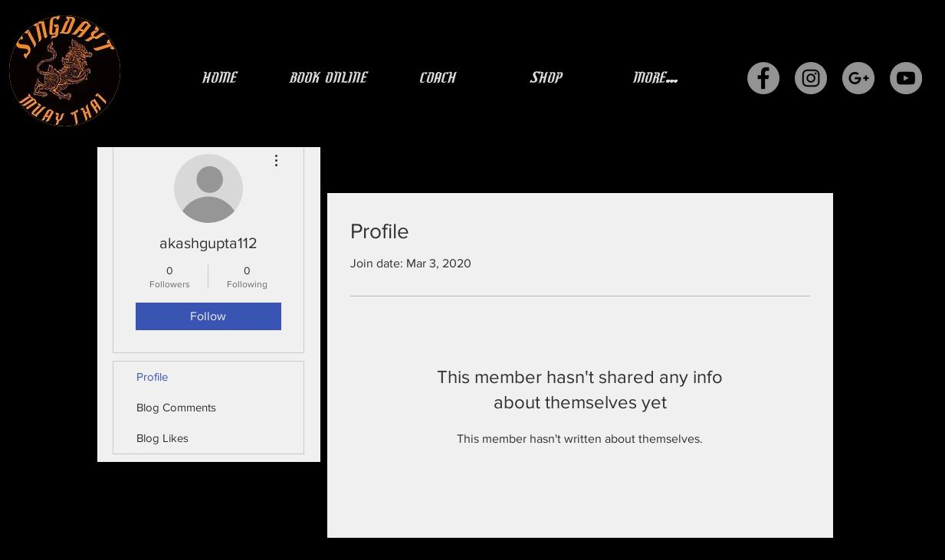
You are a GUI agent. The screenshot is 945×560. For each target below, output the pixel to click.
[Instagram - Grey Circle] (811, 78)
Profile (152, 377)
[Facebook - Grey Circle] (763, 78)
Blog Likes (162, 438)
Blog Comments (176, 407)
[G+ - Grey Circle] (858, 78)
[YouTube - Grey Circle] (906, 78)
